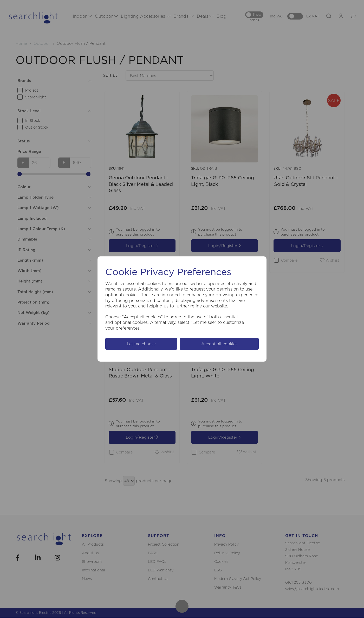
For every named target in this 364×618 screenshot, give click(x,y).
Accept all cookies (219, 344)
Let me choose (141, 344)
